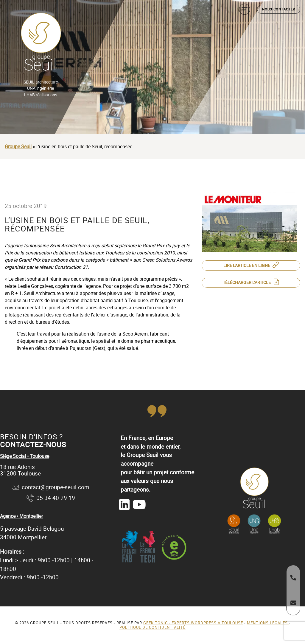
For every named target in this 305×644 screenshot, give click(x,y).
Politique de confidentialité (152, 627)
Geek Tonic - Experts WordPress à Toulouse (193, 623)
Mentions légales (268, 623)
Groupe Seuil (18, 146)
